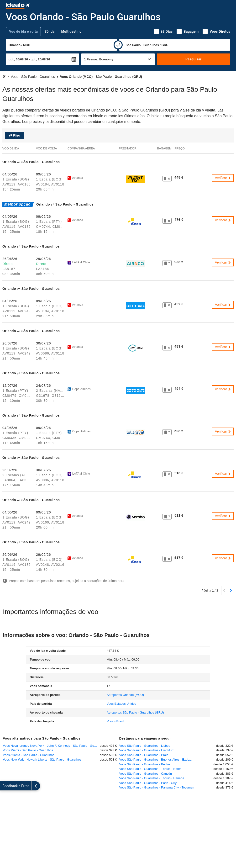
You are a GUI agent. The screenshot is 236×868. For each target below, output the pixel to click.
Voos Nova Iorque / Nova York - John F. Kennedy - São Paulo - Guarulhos (51, 746)
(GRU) (135, 712)
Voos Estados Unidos (121, 704)
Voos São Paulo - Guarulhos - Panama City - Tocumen (157, 787)
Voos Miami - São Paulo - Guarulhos (28, 750)
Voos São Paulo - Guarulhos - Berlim (145, 764)
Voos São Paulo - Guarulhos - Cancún (146, 774)
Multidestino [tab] (71, 32)
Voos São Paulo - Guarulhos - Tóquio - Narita (150, 769)
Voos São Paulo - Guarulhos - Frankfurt (147, 750)
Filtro (16, 135)
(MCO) (125, 695)
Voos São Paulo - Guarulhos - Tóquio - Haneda (152, 778)
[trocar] (118, 45)
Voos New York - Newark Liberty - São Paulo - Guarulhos (42, 759)
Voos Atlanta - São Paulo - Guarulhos (29, 755)
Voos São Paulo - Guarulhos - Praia (144, 755)
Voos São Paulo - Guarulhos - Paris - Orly (148, 783)
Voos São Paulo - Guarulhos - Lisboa (145, 746)
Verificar (223, 178)
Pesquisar (193, 59)
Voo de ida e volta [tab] (23, 32)
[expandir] (4, 786)
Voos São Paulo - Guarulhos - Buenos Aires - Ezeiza (155, 759)
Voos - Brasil (115, 721)
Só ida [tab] (49, 32)
